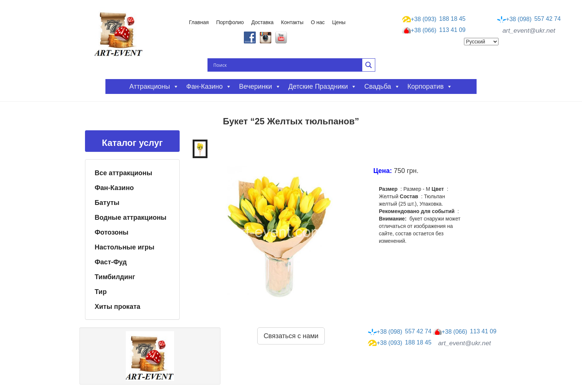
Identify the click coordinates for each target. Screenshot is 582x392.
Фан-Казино (114, 188)
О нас (318, 22)
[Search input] (287, 65)
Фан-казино (209, 86)
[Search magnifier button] (369, 65)
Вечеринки (260, 86)
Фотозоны (112, 232)
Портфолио (230, 22)
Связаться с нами (291, 336)
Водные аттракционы (130, 218)
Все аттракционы (123, 173)
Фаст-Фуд (111, 262)
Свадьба (382, 86)
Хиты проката (117, 307)
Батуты (107, 203)
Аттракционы (154, 86)
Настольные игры (125, 247)
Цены (339, 22)
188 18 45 (434, 19)
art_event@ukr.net (529, 30)
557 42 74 (529, 19)
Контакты (292, 22)
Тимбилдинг (115, 277)
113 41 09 (434, 30)
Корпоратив (430, 86)
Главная (199, 22)
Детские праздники (323, 86)
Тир (101, 292)
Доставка (262, 22)
